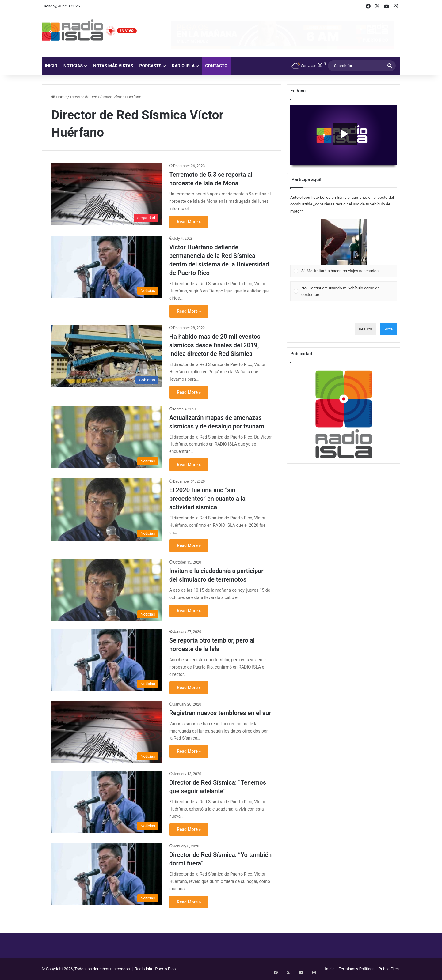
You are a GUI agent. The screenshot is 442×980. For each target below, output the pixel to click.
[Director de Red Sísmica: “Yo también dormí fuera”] (106, 874)
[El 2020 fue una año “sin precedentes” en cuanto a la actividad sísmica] (106, 509)
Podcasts (151, 66)
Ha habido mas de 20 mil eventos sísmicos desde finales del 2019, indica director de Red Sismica (215, 345)
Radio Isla (183, 66)
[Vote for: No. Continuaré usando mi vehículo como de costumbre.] (344, 291)
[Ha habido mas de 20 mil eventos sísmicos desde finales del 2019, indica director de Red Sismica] (106, 356)
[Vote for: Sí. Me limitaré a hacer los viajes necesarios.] (344, 248)
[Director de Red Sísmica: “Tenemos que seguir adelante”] (106, 802)
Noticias (73, 66)
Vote (389, 329)
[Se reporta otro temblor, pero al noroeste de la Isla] (106, 660)
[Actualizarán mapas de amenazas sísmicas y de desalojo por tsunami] (106, 437)
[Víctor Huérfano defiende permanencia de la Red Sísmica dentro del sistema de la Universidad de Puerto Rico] (106, 267)
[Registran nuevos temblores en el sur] (106, 732)
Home (59, 97)
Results (366, 329)
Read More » (189, 222)
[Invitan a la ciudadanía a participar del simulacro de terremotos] (106, 590)
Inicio (51, 66)
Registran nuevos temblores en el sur (220, 713)
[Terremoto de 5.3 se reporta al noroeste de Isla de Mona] (106, 194)
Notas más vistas (113, 66)
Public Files (389, 969)
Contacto (216, 66)
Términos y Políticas (357, 969)
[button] (344, 242)
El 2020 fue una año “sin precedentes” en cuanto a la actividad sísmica (207, 499)
